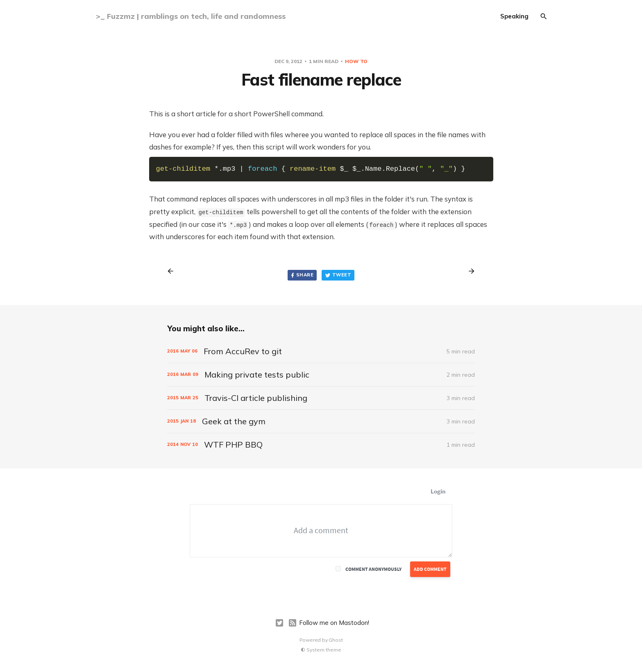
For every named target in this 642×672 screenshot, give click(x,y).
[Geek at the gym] (321, 421)
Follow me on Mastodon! (334, 623)
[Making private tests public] (321, 375)
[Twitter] (279, 623)
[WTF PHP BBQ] (321, 445)
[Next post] (469, 271)
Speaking (514, 16)
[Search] (544, 16)
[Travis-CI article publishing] (321, 398)
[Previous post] (173, 271)
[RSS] (293, 623)
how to (356, 61)
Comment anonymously (373, 569)
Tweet (338, 275)
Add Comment (430, 569)
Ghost (336, 640)
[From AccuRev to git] (321, 351)
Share (302, 275)
